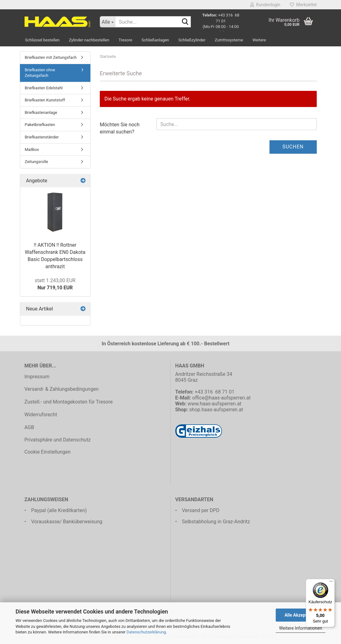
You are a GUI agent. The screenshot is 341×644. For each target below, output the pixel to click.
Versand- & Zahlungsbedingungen (62, 389)
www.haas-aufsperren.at (214, 404)
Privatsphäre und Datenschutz (58, 440)
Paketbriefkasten (40, 125)
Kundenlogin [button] (265, 5)
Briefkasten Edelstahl (44, 88)
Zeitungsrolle (37, 162)
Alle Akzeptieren (301, 615)
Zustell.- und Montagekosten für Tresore (69, 402)
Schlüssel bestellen (42, 40)
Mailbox (32, 149)
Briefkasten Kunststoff (45, 100)
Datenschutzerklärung (146, 632)
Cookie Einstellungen (48, 452)
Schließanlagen (155, 40)
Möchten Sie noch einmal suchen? (120, 128)
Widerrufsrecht (41, 415)
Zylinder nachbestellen (89, 40)
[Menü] (331, 583)
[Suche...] (107, 22)
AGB (29, 427)
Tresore (125, 40)
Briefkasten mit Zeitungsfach (51, 57)
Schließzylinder (192, 40)
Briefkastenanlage (41, 112)
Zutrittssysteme (229, 40)
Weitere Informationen (301, 628)
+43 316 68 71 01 (214, 392)
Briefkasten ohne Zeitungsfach (40, 73)
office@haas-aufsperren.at (221, 398)
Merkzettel (303, 5)
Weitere (259, 40)
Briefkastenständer (42, 137)
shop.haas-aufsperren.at (216, 410)
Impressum (37, 377)
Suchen (293, 147)
